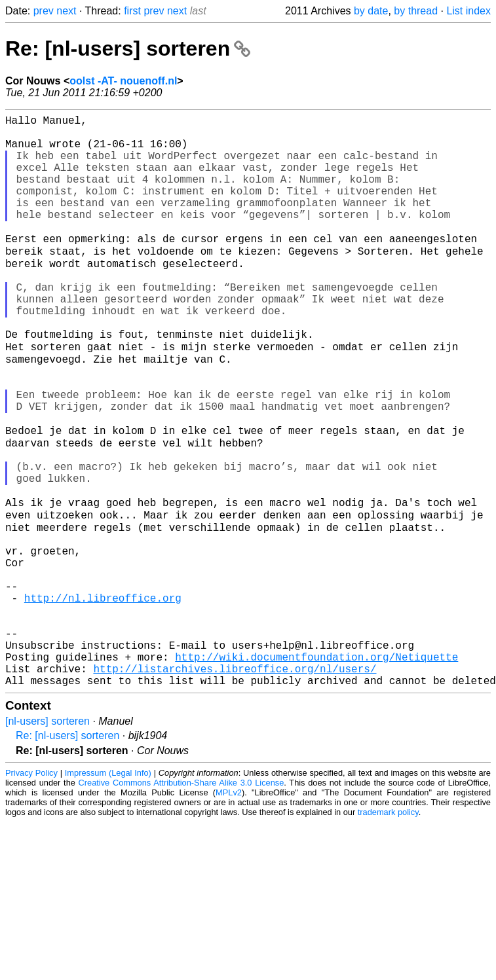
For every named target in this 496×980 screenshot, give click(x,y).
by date (371, 11)
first (132, 11)
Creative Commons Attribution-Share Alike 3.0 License (181, 902)
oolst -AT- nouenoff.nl (123, 81)
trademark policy (388, 931)
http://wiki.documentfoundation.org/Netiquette (316, 771)
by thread (416, 11)
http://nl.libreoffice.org (103, 699)
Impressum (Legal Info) (108, 892)
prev (44, 11)
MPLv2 (229, 912)
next (66, 11)
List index (468, 11)
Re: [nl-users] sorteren (128, 48)
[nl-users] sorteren (48, 840)
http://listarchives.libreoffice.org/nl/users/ (235, 785)
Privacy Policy (31, 892)
